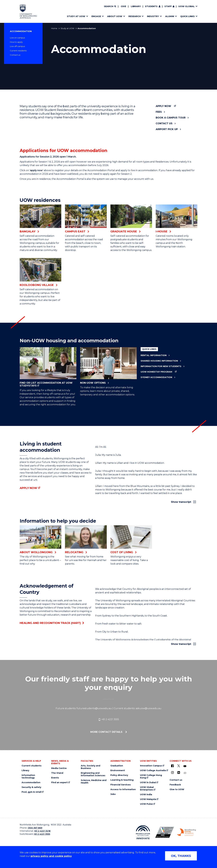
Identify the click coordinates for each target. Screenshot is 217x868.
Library (136, 6)
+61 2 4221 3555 (109, 719)
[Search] (110, 7)
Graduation (117, 766)
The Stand (57, 773)
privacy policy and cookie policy (51, 856)
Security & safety (31, 787)
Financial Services (121, 785)
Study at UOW (67, 28)
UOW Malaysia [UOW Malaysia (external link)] (148, 799)
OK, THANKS (181, 856)
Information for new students (161, 366)
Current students (32, 766)
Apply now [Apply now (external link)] (163, 106)
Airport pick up (167, 129)
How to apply (16, 42)
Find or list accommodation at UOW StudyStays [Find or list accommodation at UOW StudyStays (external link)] (48, 367)
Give (123, 6)
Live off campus (17, 46)
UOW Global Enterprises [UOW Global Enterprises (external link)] (147, 789)
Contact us (15, 55)
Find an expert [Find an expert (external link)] (59, 783)
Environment (118, 770)
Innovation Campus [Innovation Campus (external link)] (151, 766)
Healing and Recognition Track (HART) (50, 623)
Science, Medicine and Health (94, 782)
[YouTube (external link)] (185, 766)
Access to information (123, 789)
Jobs (113, 794)
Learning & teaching (122, 780)
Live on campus (17, 38)
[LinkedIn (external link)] (179, 772)
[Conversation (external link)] (185, 773)
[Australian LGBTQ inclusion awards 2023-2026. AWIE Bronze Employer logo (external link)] (165, 832)
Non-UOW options (108, 366)
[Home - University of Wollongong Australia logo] (28, 11)
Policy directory (119, 775)
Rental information (154, 355)
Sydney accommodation (156, 377)
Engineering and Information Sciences (93, 774)
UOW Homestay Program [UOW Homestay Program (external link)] (156, 372)
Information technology (28, 776)
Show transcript (181, 502)
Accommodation (21, 31)
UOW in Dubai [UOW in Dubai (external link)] (148, 783)
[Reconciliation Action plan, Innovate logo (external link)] (143, 832)
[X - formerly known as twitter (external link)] (179, 766)
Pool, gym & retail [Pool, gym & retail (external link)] (31, 792)
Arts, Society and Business (91, 767)
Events (55, 778)
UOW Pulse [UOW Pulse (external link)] (146, 804)
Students (151, 6)
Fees (159, 112)
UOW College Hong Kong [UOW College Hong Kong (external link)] (151, 776)
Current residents (18, 51)
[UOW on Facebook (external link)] (172, 766)
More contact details (107, 732)
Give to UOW (177, 789)
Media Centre (59, 768)
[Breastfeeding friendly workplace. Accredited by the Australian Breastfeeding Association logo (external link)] (186, 832)
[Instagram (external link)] (172, 772)
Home (54, 28)
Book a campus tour (171, 118)
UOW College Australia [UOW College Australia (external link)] (153, 770)
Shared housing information (159, 361)
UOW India (146, 795)
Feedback (175, 785)
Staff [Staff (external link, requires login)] (168, 6)
